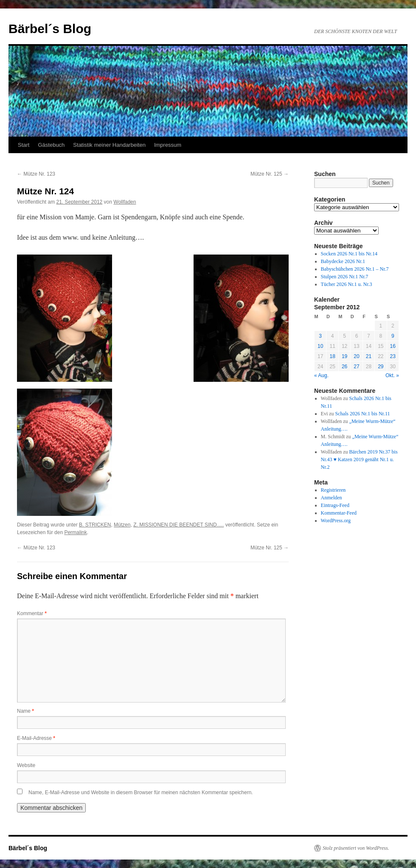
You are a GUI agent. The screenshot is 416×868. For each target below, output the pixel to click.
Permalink (75, 532)
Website (26, 765)
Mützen (122, 525)
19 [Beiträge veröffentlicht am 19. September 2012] (344, 356)
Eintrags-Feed (335, 505)
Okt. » (392, 375)
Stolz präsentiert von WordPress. (356, 848)
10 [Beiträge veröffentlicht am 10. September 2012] (320, 346)
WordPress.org (336, 521)
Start (24, 145)
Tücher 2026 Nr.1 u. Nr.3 (347, 284)
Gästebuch (51, 145)
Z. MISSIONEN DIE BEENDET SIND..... (178, 525)
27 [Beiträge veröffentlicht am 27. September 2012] (356, 367)
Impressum (168, 145)
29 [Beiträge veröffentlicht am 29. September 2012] (381, 367)
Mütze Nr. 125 (270, 174)
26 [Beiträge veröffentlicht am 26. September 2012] (344, 367)
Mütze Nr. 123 (36, 174)
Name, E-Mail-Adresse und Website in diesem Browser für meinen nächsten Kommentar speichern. (141, 792)
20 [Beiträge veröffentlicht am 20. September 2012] (356, 356)
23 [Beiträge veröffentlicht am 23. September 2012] (393, 356)
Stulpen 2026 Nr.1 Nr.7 (345, 277)
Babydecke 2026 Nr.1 (343, 261)
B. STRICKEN (95, 525)
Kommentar (32, 613)
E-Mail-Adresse (36, 738)
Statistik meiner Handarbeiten (109, 145)
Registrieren (333, 490)
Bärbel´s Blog (50, 29)
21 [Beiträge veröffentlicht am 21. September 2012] (369, 356)
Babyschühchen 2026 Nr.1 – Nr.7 (355, 269)
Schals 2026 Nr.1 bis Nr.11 (363, 414)
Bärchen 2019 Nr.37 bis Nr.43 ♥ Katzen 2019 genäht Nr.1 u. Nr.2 (359, 459)
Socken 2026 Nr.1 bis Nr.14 (349, 254)
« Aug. (321, 375)
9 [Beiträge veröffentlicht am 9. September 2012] (393, 336)
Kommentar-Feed (339, 513)
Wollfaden (125, 202)
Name (25, 711)
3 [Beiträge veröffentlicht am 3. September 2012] (320, 336)
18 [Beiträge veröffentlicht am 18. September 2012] (332, 356)
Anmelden (332, 498)
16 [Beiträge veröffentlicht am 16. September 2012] (393, 346)
